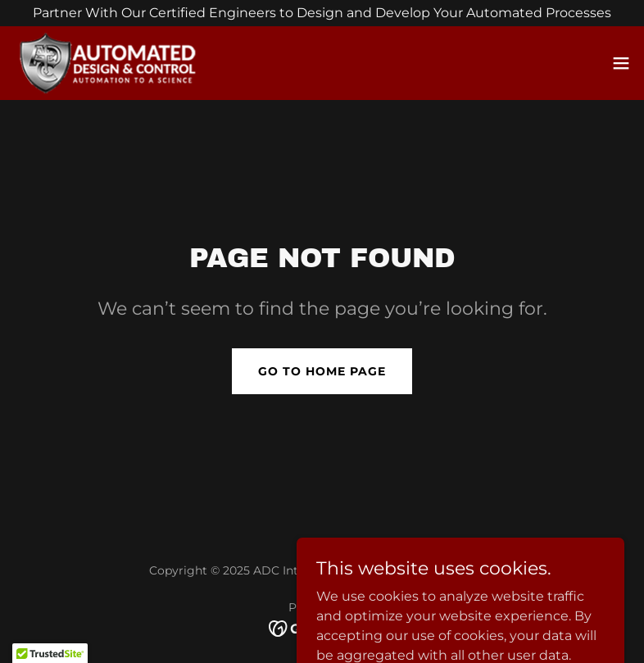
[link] (111, 63)
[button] (621, 63)
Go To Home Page (322, 371)
